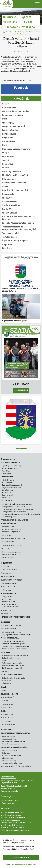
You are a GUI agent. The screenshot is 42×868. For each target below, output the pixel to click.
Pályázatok (6, 498)
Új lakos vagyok (8, 573)
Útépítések (7, 244)
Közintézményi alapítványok (12, 632)
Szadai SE (7, 209)
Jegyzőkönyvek (7, 490)
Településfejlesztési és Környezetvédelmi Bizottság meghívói (19, 228)
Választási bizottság (9, 761)
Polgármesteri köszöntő (12, 626)
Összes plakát (21, 449)
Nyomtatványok (8, 577)
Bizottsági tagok (8, 483)
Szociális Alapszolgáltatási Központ (18, 223)
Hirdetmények (9, 141)
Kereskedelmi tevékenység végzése (16, 617)
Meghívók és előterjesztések (15, 175)
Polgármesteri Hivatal (9, 468)
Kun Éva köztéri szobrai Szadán (13, 665)
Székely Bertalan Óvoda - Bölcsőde (14, 512)
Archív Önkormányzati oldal (13, 813)
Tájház (4, 660)
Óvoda (5, 186)
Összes (5, 104)
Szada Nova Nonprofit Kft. (12, 545)
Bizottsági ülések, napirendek (16, 111)
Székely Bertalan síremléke (11, 658)
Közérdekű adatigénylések (11, 532)
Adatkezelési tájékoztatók (13, 828)
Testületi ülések (9, 237)
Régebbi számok (21, 390)
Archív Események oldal (11, 815)
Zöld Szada (7, 248)
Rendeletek (6, 471)
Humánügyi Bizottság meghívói (16, 149)
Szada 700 (7, 198)
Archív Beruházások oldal (12, 825)
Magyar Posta (7, 597)
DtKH (4, 119)
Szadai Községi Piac (11, 205)
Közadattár (6, 535)
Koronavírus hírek (9, 697)
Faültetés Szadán (10, 130)
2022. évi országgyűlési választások (16, 766)
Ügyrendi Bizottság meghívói (15, 241)
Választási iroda (8, 758)
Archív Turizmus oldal (11, 820)
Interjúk (6, 153)
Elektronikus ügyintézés (11, 580)
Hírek (17, 32)
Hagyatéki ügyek (8, 614)
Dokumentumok (7, 495)
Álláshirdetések (9, 107)
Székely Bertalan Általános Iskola (13, 507)
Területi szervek (8, 587)
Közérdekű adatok (8, 527)
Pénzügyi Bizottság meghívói (15, 190)
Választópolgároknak (9, 739)
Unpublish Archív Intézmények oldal (16, 823)
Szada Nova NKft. (10, 202)
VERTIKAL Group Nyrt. (10, 604)
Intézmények (8, 156)
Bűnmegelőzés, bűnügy (13, 115)
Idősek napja (6, 683)
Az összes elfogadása (21, 858)
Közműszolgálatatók (9, 602)
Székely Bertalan (10, 213)
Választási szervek (8, 736)
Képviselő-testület (8, 480)
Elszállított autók (9, 570)
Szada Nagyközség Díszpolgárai (13, 641)
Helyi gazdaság (9, 134)
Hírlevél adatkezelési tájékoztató (16, 830)
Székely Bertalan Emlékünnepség (13, 678)
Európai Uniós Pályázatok (14, 126)
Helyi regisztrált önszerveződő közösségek (17, 635)
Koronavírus (8, 164)
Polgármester (8, 194)
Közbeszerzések (8, 542)
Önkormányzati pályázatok (14, 183)
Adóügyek (5, 566)
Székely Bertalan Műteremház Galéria (15, 656)
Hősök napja (6, 681)
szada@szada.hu (12, 791)
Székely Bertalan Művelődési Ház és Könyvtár (19, 218)
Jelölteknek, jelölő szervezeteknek (13, 741)
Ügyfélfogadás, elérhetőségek (12, 466)
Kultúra (5, 168)
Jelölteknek (6, 753)
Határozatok (6, 493)
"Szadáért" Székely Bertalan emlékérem (15, 646)
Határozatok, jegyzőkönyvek (12, 763)
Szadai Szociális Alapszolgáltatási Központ (17, 504)
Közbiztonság (7, 599)
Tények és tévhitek (11, 233)
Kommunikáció (7, 558)
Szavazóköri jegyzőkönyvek (11, 756)
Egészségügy (8, 123)
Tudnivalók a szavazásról (11, 744)
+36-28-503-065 (10, 789)
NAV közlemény (9, 179)
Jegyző (5, 160)
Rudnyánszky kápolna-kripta (12, 663)
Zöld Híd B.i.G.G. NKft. (10, 694)
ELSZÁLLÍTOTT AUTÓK (10, 607)
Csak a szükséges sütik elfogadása (21, 865)
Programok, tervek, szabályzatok (15, 520)
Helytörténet (8, 138)
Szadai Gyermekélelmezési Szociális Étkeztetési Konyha (21, 514)
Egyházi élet (6, 671)
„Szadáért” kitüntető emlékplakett (13, 644)
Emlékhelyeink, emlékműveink (12, 668)
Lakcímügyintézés (8, 583)
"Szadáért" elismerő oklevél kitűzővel (14, 649)
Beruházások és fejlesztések (13, 539)
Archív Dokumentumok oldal (13, 818)
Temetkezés (6, 610)
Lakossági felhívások (12, 171)
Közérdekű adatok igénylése (12, 529)
